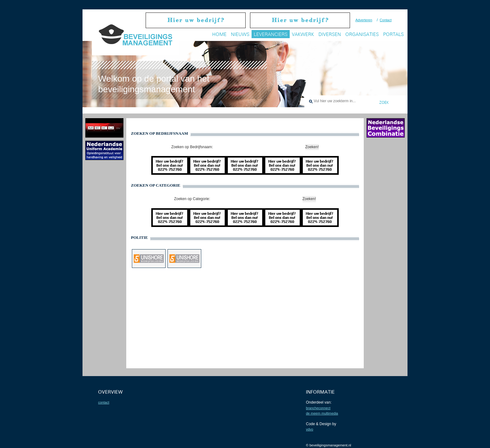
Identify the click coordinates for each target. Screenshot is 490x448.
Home (219, 34)
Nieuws (240, 34)
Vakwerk (303, 34)
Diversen (330, 34)
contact (104, 402)
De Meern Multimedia (322, 413)
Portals (393, 34)
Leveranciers (271, 34)
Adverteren (364, 20)
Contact (386, 20)
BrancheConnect (318, 408)
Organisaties (362, 34)
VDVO (310, 429)
